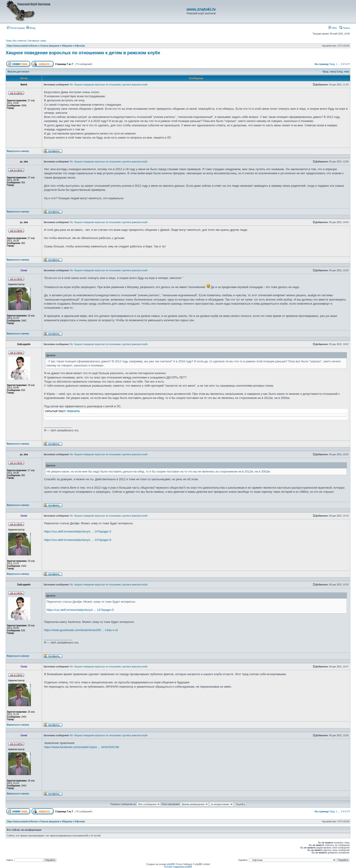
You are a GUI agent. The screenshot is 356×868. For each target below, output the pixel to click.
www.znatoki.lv (201, 9)
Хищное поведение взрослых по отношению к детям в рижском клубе (83, 53)
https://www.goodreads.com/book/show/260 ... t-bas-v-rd (81, 630)
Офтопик (80, 46)
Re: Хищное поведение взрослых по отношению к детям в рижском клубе (109, 85)
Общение (67, 46)
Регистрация (16, 28)
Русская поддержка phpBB (178, 867)
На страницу (322, 64)
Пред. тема (329, 72)
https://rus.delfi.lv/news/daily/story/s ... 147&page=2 (78, 531)
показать (73, 411)
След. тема (343, 72)
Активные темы (37, 41)
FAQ (333, 28)
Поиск (345, 28)
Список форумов (50, 46)
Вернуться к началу (18, 151)
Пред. (332, 64)
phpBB (170, 864)
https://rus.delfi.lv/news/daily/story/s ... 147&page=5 (78, 540)
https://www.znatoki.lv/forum (22, 46)
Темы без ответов (16, 41)
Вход (31, 28)
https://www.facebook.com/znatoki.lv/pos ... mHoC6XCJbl (82, 747)
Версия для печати (18, 72)
